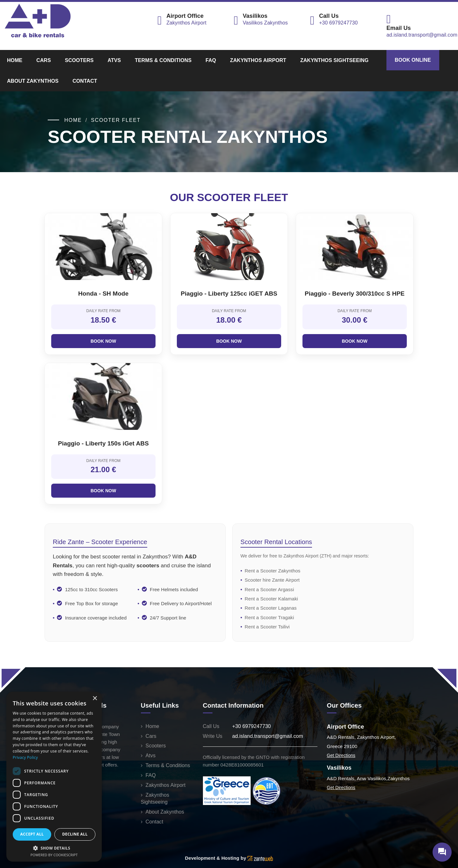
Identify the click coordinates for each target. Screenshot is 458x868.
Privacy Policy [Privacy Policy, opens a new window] (25, 757)
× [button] (95, 699)
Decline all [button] (75, 834)
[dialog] (54, 777)
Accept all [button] (32, 834)
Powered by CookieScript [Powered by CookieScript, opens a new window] (54, 855)
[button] (54, 848)
